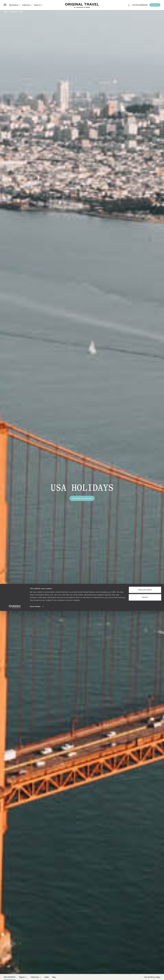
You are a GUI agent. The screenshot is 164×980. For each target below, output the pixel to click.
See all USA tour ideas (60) (82, 498)
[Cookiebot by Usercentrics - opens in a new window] (15, 976)
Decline (145, 966)
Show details (35, 976)
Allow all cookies (145, 959)
